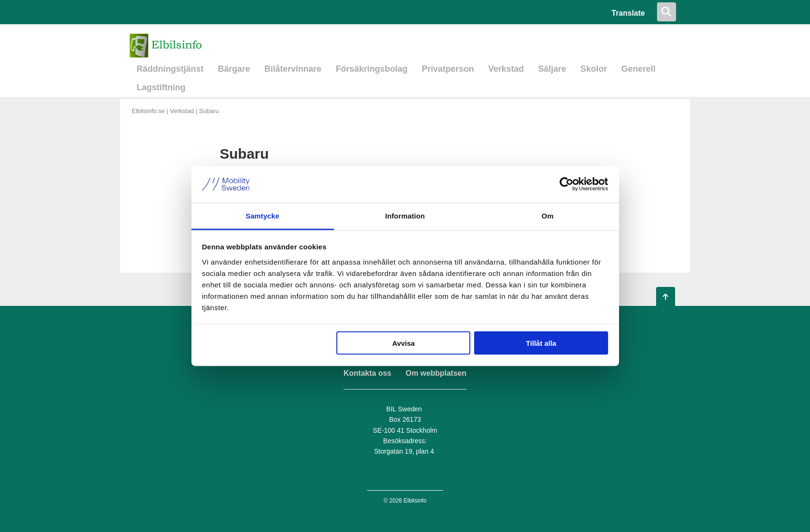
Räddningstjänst (170, 69)
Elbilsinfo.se (148, 111)
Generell (638, 69)
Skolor (594, 69)
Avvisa (403, 343)
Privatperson (448, 69)
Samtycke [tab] (262, 215)
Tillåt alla (541, 343)
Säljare (552, 69)
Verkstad (506, 69)
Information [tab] (405, 215)
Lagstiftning (161, 87)
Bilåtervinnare (293, 69)
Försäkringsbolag (372, 69)
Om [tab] (548, 215)
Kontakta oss (367, 373)
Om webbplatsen (436, 373)
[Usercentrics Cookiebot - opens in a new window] (567, 184)
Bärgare (234, 69)
